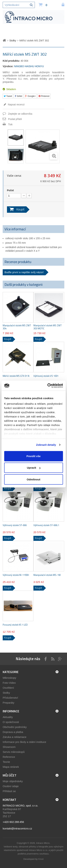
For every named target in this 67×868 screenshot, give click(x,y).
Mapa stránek (11, 767)
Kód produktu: (11, 61)
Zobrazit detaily (46, 445)
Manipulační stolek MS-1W (47, 575)
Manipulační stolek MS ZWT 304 (17, 327)
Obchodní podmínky (15, 727)
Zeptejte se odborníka (20, 114)
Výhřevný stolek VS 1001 (46, 376)
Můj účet (10, 775)
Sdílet (18, 96)
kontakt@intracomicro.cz (17, 828)
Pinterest (44, 96)
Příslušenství (10, 698)
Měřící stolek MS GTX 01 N (16, 376)
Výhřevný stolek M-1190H (16, 575)
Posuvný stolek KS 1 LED (15, 625)
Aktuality (8, 717)
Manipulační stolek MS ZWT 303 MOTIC (48, 327)
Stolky (6, 693)
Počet (10, 190)
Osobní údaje (11, 786)
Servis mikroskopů (14, 752)
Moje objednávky (13, 781)
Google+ (30, 96)
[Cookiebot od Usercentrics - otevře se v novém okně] (48, 386)
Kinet (41, 859)
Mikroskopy (9, 678)
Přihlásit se (9, 791)
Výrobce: (8, 66)
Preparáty (8, 703)
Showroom (9, 747)
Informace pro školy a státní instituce (24, 742)
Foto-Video (9, 683)
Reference (9, 757)
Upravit (34, 468)
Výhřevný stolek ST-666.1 (46, 525)
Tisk (10, 124)
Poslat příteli (15, 119)
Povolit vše (33, 456)
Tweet (8, 96)
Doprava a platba (13, 732)
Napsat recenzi (16, 105)
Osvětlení (8, 688)
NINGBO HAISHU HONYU (29, 66)
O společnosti (11, 722)
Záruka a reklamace (15, 737)
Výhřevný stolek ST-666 (15, 525)
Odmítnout (34, 479)
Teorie (6, 762)
